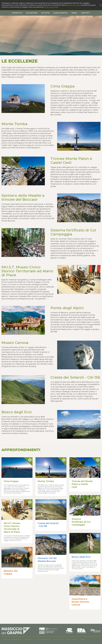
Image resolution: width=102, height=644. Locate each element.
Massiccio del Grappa (13, 640)
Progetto (17, 13)
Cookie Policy (71, 640)
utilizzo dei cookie (51, 7)
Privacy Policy (58, 640)
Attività (45, 13)
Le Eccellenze (29, 640)
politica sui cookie (73, 5)
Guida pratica (60, 13)
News (74, 13)
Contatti (86, 13)
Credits (82, 640)
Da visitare (32, 13)
